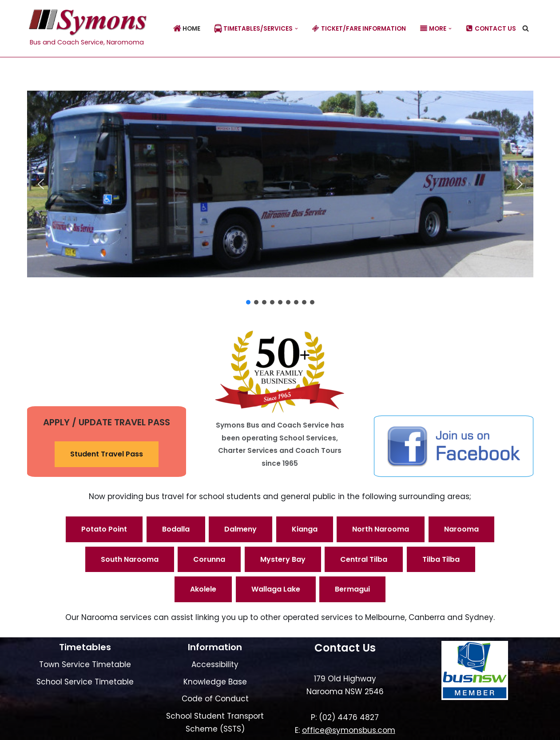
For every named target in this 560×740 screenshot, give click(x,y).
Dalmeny (240, 529)
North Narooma (381, 529)
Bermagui (352, 589)
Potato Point (104, 529)
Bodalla (176, 529)
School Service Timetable (85, 682)
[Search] (526, 28)
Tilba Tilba (441, 559)
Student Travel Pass (107, 454)
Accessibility (215, 664)
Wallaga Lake (276, 589)
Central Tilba (364, 559)
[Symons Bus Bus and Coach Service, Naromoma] (87, 28)
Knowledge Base (215, 682)
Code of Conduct (215, 699)
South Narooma (130, 559)
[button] (296, 29)
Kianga (305, 529)
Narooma (461, 529)
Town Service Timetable (85, 664)
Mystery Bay (283, 559)
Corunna (209, 559)
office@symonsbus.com (349, 730)
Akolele (203, 589)
